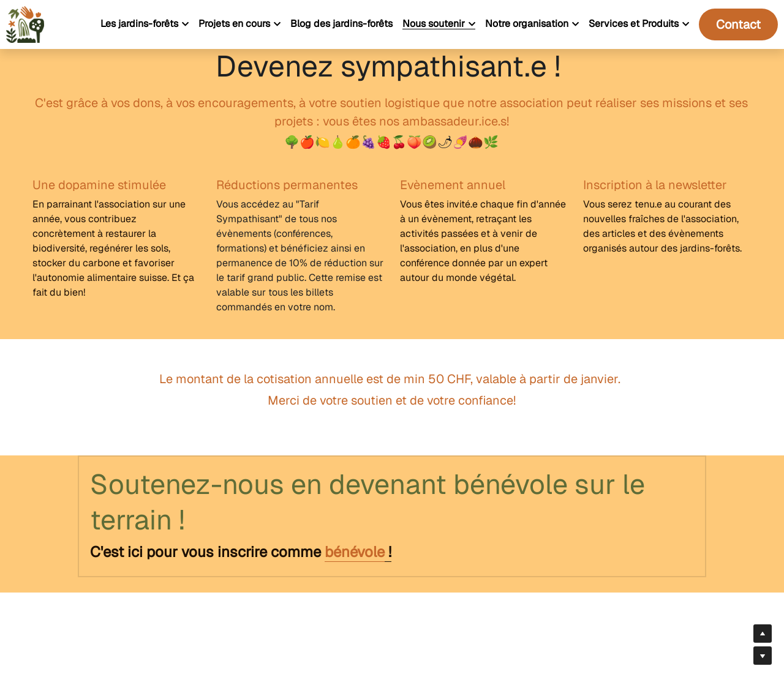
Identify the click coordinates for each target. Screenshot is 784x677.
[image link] (25, 24)
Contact (738, 24)
